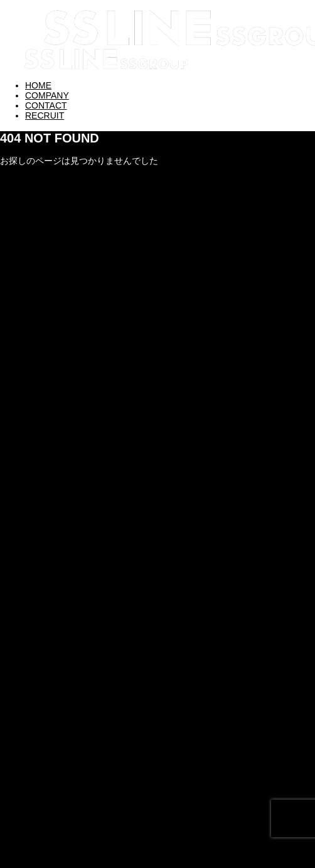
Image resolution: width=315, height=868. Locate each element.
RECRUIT (45, 115)
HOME (38, 85)
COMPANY (47, 95)
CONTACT (46, 105)
